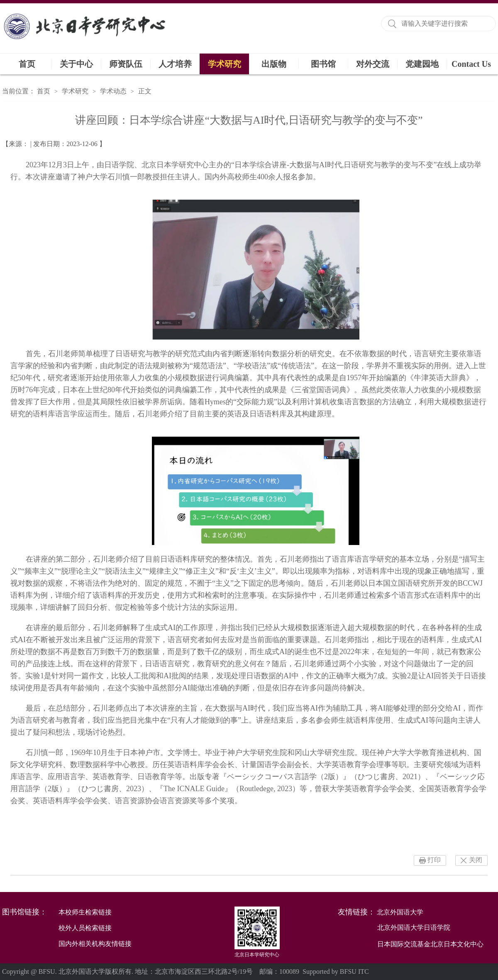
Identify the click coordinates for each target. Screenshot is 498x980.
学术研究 (225, 64)
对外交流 (373, 64)
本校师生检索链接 (85, 912)
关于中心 (76, 64)
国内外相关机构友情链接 (95, 944)
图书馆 (323, 64)
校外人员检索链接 (85, 928)
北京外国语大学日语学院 (414, 927)
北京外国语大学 (400, 912)
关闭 (476, 860)
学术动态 (113, 91)
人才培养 (175, 64)
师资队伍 (126, 64)
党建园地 (422, 64)
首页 (27, 64)
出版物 (274, 64)
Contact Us (471, 64)
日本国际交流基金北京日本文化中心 (430, 944)
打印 (434, 860)
